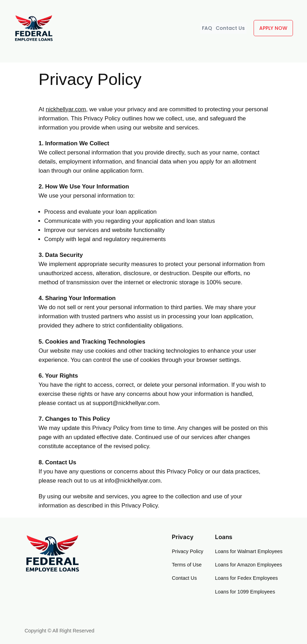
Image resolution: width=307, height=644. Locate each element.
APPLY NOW (273, 28)
